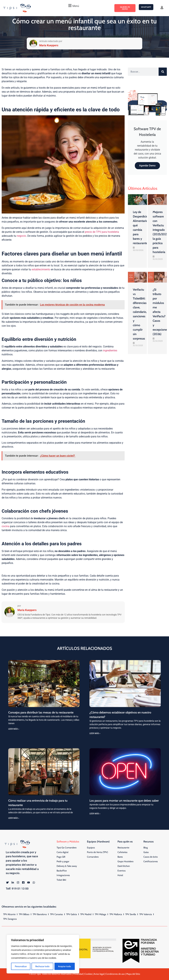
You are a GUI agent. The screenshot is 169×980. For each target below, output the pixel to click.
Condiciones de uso (115, 974)
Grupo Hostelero (126, 861)
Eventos (122, 871)
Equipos (91, 848)
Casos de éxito (151, 857)
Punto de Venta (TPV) (97, 852)
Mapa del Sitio (133, 974)
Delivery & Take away (67, 866)
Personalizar (21, 966)
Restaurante (123, 848)
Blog (146, 848)
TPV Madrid (86, 914)
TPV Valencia (146, 914)
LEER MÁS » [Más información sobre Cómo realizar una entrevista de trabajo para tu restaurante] (14, 818)
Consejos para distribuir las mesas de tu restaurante (41, 712)
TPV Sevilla (131, 914)
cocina (6, 526)
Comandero (93, 857)
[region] (43, 954)
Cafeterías (122, 852)
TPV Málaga (100, 914)
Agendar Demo (147, 166)
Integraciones (63, 875)
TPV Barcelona (40, 914)
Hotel (120, 875)
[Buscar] (163, 72)
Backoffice (62, 871)
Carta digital (62, 852)
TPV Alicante (9, 914)
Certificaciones (151, 861)
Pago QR (61, 857)
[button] (73, 6)
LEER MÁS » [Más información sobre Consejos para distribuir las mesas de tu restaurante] (14, 729)
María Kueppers (27, 610)
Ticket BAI (61, 880)
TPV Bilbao (24, 914)
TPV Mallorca (116, 914)
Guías (146, 852)
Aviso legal (99, 974)
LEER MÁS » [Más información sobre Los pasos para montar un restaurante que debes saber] (95, 814)
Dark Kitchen (124, 866)
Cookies (88, 974)
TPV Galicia (72, 914)
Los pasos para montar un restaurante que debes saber (124, 801)
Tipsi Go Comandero (67, 848)
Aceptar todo (65, 966)
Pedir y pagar (63, 861)
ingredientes (110, 350)
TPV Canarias (56, 914)
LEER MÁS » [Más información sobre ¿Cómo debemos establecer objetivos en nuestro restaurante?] (95, 733)
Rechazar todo (43, 966)
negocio (21, 236)
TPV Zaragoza (10, 919)
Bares (120, 857)
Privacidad (78, 974)
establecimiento (41, 269)
